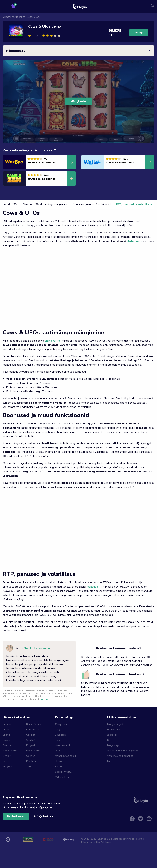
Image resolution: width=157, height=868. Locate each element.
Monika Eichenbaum (37, 648)
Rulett (58, 767)
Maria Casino (10, 751)
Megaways (113, 745)
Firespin (7, 740)
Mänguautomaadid (65, 756)
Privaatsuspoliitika (91, 842)
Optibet (30, 756)
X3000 (30, 767)
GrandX (7, 745)
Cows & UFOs (13, 204)
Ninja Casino (33, 751)
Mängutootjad (115, 724)
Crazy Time (61, 724)
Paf (5, 761)
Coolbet (31, 735)
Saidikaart (106, 842)
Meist (110, 761)
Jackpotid (112, 735)
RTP (110, 740)
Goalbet (31, 740)
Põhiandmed (78, 51)
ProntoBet (32, 761)
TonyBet (7, 767)
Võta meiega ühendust (120, 756)
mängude (92, 587)
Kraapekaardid (63, 745)
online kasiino (53, 341)
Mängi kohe (78, 101)
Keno (58, 740)
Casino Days (33, 729)
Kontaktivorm (16, 816)
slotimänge (134, 241)
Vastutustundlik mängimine (123, 751)
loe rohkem (46, 699)
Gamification (114, 729)
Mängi (139, 33)
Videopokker (62, 777)
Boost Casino (34, 724)
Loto (57, 751)
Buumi (6, 729)
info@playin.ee (44, 816)
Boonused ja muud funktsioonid (96, 204)
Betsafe (7, 724)
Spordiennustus (64, 772)
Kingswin (31, 745)
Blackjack (60, 735)
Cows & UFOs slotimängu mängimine (49, 204)
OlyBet (7, 756)
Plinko (58, 761)
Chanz (6, 735)
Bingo (58, 729)
